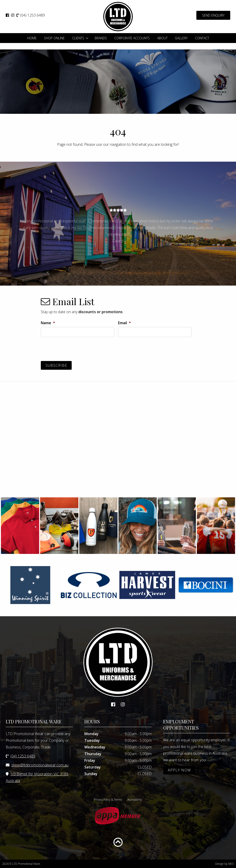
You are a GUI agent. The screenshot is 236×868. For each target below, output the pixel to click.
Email (124, 323)
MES (231, 864)
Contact (202, 38)
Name (48, 323)
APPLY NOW (179, 770)
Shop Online (54, 38)
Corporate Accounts (132, 38)
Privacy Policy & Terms (108, 800)
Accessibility (135, 800)
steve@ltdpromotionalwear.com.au (40, 765)
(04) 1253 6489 (31, 15)
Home (32, 38)
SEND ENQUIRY (213, 15)
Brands (101, 38)
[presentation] (76, 350)
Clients (78, 38)
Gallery (181, 38)
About (162, 38)
